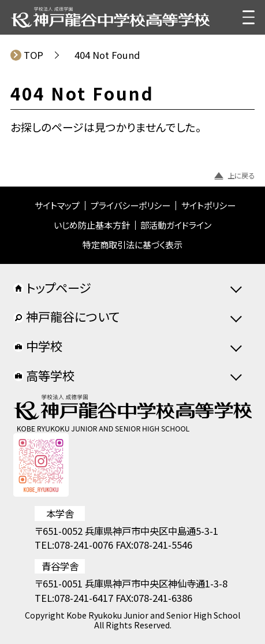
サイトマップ (57, 205)
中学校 (38, 346)
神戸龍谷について (66, 316)
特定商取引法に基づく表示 (132, 245)
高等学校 (44, 375)
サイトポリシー (208, 205)
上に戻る (234, 176)
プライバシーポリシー (130, 205)
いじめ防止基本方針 (92, 225)
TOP (33, 55)
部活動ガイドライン (176, 225)
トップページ (52, 287)
